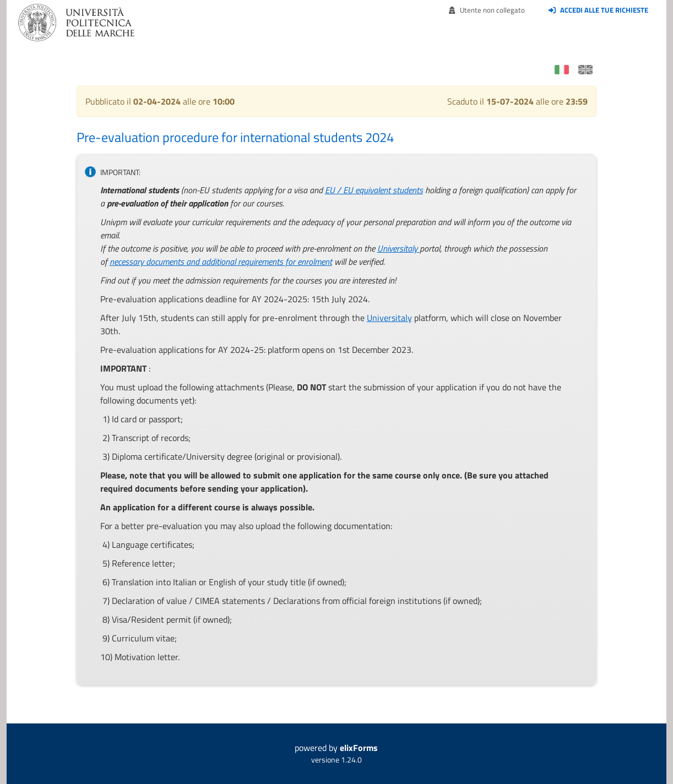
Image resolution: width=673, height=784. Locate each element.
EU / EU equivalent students (374, 190)
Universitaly (397, 248)
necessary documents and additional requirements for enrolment (221, 262)
